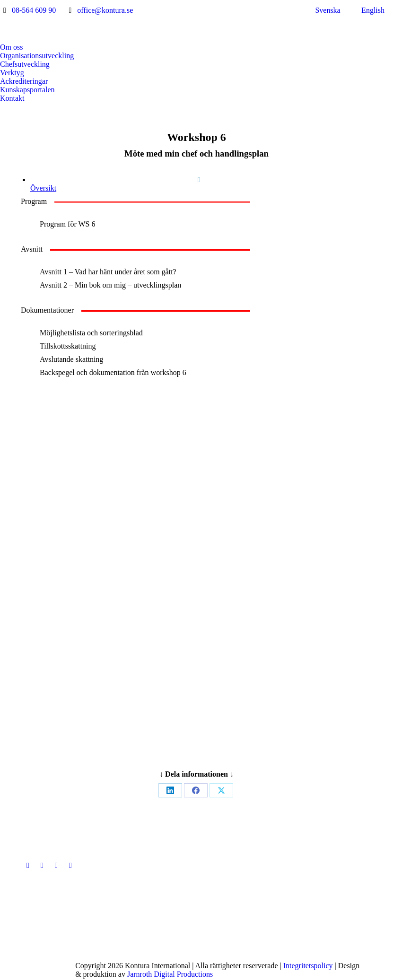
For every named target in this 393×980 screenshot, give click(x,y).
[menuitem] (322, 10)
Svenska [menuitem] (327, 10)
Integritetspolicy (308, 966)
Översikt (43, 188)
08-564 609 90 (34, 10)
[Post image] (164, 866)
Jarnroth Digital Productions (170, 974)
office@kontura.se (105, 10)
